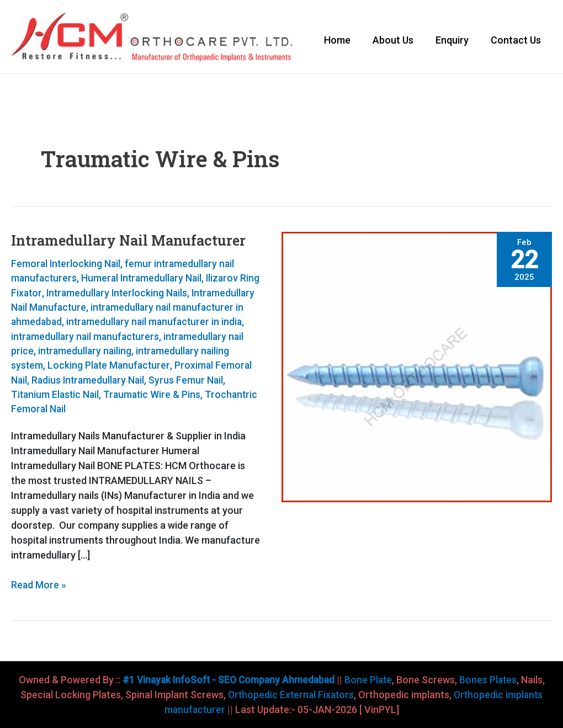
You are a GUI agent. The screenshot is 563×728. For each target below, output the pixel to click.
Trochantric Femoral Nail (191, 409)
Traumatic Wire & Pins (81, 409)
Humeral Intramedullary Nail (145, 280)
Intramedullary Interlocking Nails (141, 294)
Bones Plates (491, 680)
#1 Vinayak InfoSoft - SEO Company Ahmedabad (226, 680)
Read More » (39, 584)
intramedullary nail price (136, 352)
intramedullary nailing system (109, 366)
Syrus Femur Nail (137, 395)
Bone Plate (369, 680)
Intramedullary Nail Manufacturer (131, 242)
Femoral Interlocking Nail (67, 265)
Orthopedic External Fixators (290, 695)
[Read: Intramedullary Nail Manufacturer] (417, 368)
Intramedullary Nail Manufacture (83, 308)
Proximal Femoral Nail (126, 381)
